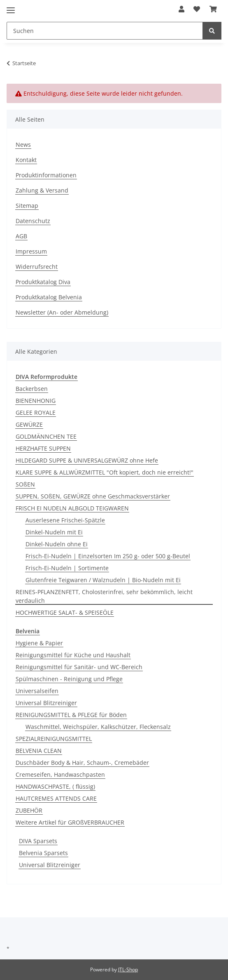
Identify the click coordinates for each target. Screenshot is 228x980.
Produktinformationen (46, 175)
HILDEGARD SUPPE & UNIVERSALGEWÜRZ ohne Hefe (87, 460)
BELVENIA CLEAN (39, 751)
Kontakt (26, 160)
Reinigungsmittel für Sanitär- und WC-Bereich (79, 667)
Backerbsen (32, 389)
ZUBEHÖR (29, 810)
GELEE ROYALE (36, 412)
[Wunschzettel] (197, 9)
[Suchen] (105, 31)
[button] (181, 9)
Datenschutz (33, 221)
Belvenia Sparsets (43, 853)
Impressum (31, 251)
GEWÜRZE (29, 424)
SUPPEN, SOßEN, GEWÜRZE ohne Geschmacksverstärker (93, 496)
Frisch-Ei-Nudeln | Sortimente (67, 568)
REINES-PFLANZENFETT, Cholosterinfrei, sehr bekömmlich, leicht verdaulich (104, 596)
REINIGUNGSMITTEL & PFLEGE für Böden (71, 715)
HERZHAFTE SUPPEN (43, 448)
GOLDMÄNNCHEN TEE (46, 436)
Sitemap (27, 206)
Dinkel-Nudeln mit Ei (54, 532)
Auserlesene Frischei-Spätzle (65, 520)
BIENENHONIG (36, 401)
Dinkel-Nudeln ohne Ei (57, 544)
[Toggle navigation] (11, 7)
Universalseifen (37, 691)
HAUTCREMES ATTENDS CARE (56, 798)
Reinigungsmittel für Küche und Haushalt (73, 655)
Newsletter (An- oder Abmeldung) (62, 312)
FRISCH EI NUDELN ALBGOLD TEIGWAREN (72, 508)
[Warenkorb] (213, 9)
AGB (21, 236)
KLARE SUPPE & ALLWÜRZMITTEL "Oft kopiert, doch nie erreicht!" (105, 472)
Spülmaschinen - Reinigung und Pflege (69, 679)
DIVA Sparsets (38, 841)
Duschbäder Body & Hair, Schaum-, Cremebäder (82, 763)
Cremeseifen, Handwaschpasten (60, 774)
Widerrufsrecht (37, 267)
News (23, 145)
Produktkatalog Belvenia (49, 297)
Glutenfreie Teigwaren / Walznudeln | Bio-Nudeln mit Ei (103, 580)
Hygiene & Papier (39, 643)
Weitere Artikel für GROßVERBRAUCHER (70, 822)
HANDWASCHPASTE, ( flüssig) (55, 786)
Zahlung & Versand (42, 190)
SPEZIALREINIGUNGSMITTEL (54, 739)
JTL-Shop (128, 969)
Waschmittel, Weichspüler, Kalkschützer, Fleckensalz (98, 727)
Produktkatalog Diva (43, 282)
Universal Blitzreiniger (46, 703)
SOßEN (25, 484)
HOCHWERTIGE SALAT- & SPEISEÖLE (65, 612)
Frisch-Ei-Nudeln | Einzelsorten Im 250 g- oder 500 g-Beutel (108, 556)
